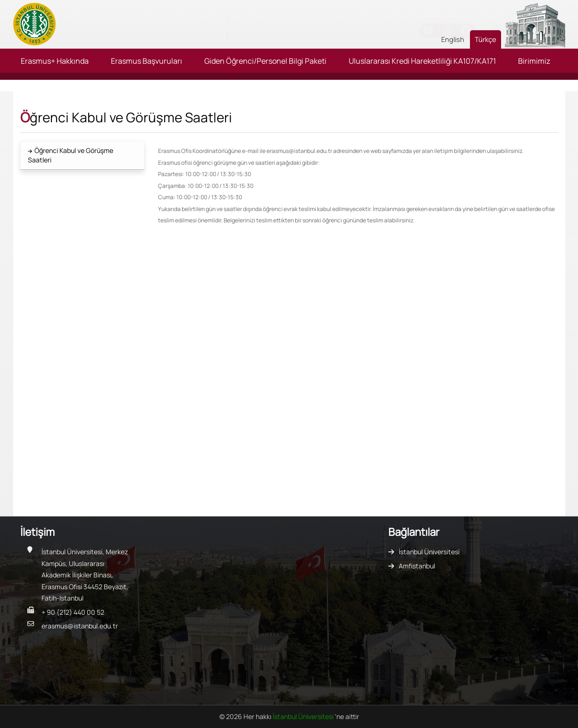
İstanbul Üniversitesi (429, 552)
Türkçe (486, 39)
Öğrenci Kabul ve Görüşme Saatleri (71, 155)
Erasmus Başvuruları (147, 61)
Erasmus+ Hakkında (55, 61)
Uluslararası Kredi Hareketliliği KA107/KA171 (422, 61)
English (453, 39)
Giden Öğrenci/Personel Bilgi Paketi (265, 61)
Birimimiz (534, 61)
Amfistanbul (417, 566)
